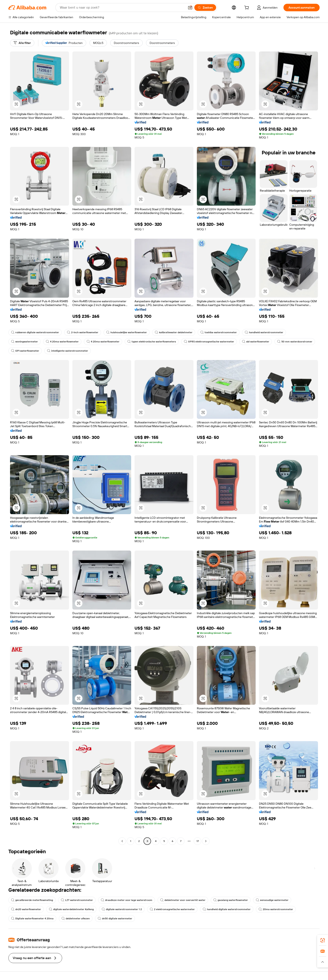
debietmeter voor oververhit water (183, 900)
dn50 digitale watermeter (115, 919)
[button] (190, 8)
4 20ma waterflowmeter (62, 342)
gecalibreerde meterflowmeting (32, 900)
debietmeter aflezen (76, 919)
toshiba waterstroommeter (219, 332)
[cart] (247, 8)
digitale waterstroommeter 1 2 (122, 909)
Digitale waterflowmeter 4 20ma (32, 919)
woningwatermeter (24, 342)
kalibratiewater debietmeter (174, 332)
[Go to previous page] (122, 841)
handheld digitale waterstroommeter (227, 909)
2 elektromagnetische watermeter (172, 909)
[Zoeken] (205, 8)
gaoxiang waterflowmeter (231, 900)
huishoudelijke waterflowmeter (127, 332)
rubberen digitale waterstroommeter (35, 332)
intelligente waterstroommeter (68, 351)
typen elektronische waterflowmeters (152, 342)
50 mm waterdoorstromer (295, 342)
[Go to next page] (206, 841)
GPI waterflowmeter (25, 351)
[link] (323, 940)
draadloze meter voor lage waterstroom (127, 900)
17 (198, 841)
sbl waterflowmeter (256, 342)
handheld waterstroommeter (264, 332)
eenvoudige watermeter (272, 900)
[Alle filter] (22, 43)
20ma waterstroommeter (276, 909)
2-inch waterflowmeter (83, 332)
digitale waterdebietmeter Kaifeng (71, 909)
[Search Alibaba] (122, 8)
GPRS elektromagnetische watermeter (209, 342)
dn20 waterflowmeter (26, 909)
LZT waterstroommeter (77, 900)
